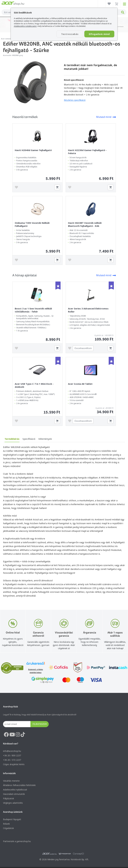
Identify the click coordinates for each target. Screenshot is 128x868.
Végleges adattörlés (13, 803)
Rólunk (6, 824)
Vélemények (45, 439)
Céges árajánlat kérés (14, 764)
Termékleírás (12, 439)
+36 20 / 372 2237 (12, 760)
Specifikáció (29, 439)
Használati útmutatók (14, 794)
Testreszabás (70, 34)
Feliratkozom (40, 724)
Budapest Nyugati (12, 819)
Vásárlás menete (11, 781)
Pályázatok (9, 798)
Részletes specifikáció (75, 100)
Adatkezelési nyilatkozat (15, 790)
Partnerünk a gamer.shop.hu (17, 841)
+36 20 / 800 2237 (12, 755)
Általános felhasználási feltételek (19, 785)
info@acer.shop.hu (12, 751)
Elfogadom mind (99, 34)
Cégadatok (8, 828)
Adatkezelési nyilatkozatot (25, 26)
